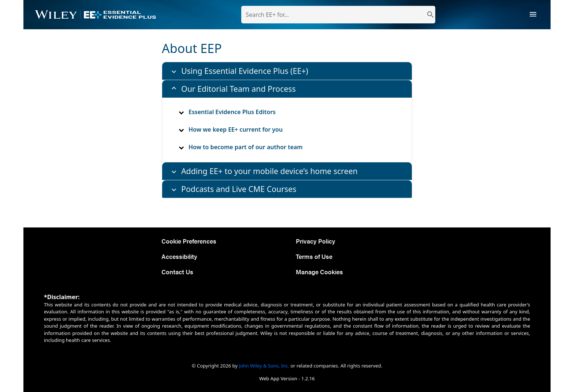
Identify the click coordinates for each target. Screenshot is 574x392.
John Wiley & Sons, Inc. (264, 366)
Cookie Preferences (189, 241)
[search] (431, 15)
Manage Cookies (319, 272)
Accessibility (179, 256)
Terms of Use (314, 256)
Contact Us (177, 272)
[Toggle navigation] (531, 15)
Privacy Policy (316, 241)
